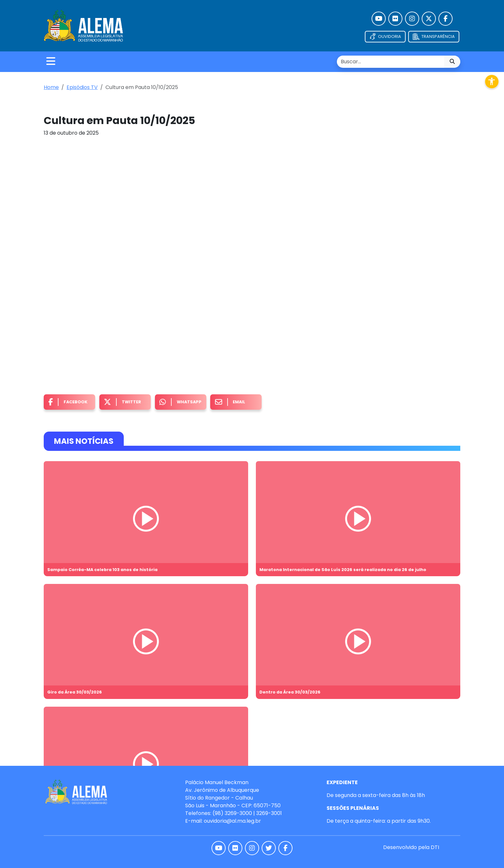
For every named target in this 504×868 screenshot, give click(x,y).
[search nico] (391, 62)
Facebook (68, 402)
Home (51, 87)
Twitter (122, 402)
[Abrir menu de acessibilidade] (492, 82)
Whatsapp (180, 402)
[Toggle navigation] (51, 62)
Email (230, 402)
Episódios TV (82, 87)
